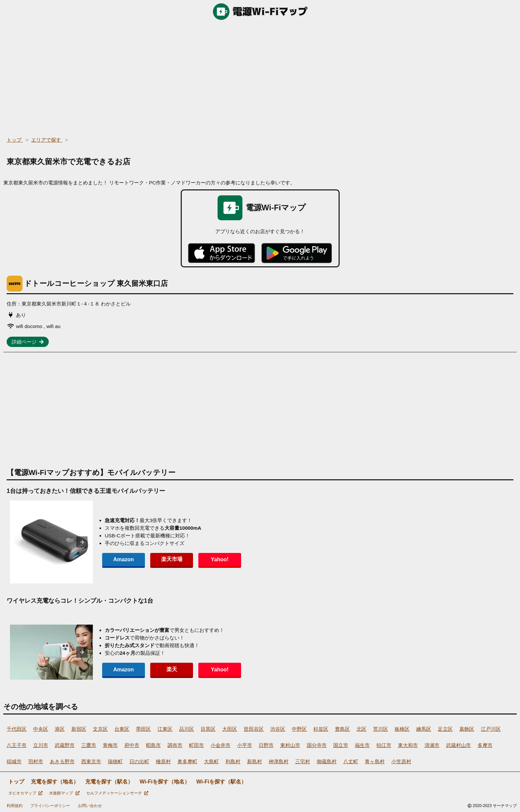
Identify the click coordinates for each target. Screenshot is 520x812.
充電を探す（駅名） (109, 782)
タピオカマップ (25, 793)
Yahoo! (212, 559)
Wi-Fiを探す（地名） (165, 782)
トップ (16, 782)
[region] (260, 76)
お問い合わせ (90, 806)
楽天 (167, 669)
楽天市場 (167, 559)
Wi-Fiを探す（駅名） (221, 782)
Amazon (122, 559)
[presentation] (82, 542)
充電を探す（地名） (55, 782)
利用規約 (15, 806)
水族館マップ (64, 793)
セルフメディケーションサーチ (117, 793)
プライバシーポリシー (50, 806)
